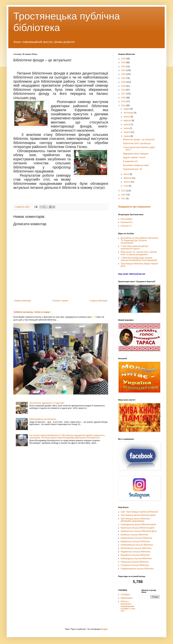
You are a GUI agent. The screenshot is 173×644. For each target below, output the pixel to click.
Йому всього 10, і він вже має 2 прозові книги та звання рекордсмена (139, 253)
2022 (124, 74)
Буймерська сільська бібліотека (135, 541)
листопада (129, 113)
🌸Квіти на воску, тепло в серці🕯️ (33, 312)
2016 (124, 98)
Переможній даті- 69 (132, 169)
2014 (124, 105)
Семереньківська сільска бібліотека (137, 569)
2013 (124, 191)
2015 (124, 101)
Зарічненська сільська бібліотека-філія (139, 531)
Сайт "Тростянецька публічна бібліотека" (139, 512)
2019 (124, 86)
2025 (124, 62)
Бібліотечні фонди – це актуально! (139, 139)
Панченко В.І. (127, 222)
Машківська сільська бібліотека (135, 555)
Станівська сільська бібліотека (135, 565)
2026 (124, 59)
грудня (127, 109)
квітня (127, 174)
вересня (128, 120)
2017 (124, 94)
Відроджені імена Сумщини (136, 154)
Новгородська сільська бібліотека (136, 558)
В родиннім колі (130, 161)
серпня (127, 124)
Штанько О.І (126, 226)
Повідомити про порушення (134, 207)
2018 (124, 90)
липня (127, 128)
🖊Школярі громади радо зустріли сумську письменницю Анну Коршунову (139, 259)
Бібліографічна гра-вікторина (43, 419)
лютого (127, 182)
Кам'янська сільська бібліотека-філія (138, 528)
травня (127, 136)
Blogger (104, 629)
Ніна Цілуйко (127, 219)
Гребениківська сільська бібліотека (137, 545)
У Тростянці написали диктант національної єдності (135, 247)
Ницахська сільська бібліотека (135, 562)
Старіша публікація (98, 301)
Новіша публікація (23, 301)
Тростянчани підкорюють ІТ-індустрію (47, 403)
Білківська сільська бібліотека (134, 535)
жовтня (127, 117)
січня (126, 186)
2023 (124, 70)
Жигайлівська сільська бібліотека (136, 548)
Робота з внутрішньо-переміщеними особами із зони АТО (128, 606)
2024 (124, 66)
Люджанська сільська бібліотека (135, 552)
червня (127, 132)
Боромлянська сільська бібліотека (136, 538)
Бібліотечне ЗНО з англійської (137, 143)
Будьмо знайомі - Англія (134, 157)
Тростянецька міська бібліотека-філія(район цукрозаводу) (135, 520)
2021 (124, 78)
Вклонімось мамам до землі (136, 165)
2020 (124, 82)
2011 (124, 198)
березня (128, 178)
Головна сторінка (60, 301)
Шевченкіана (127, 598)
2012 (124, 195)
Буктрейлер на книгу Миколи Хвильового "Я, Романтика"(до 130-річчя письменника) (139, 240)
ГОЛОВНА (125, 595)
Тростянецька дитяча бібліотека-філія (138, 515)
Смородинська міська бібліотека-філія (138, 524)
